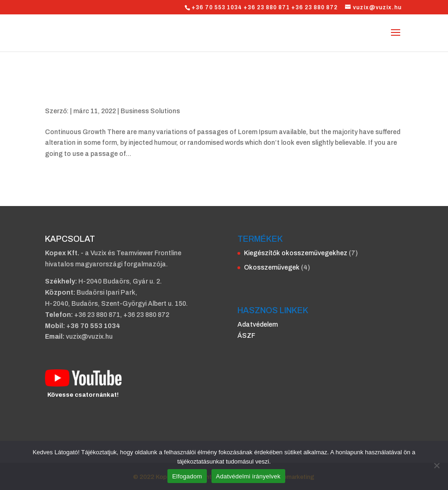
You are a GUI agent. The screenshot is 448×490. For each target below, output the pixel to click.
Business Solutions (150, 111)
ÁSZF (246, 336)
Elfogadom (187, 476)
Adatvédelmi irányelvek (248, 476)
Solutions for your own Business (134, 95)
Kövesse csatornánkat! (83, 395)
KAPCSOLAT (70, 239)
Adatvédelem (258, 325)
